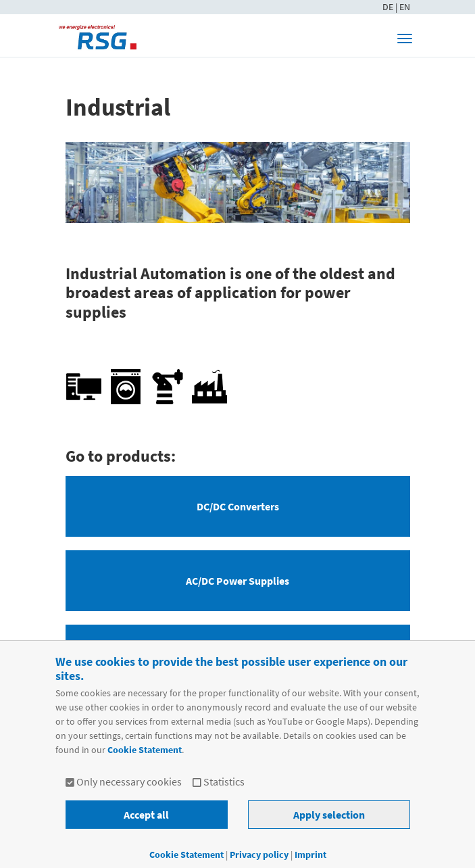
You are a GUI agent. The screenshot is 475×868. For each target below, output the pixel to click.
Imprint (310, 854)
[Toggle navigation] (405, 39)
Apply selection (329, 815)
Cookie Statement (145, 750)
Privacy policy (260, 854)
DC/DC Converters (238, 506)
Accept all (146, 815)
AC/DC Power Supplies (237, 581)
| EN (403, 7)
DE (389, 7)
